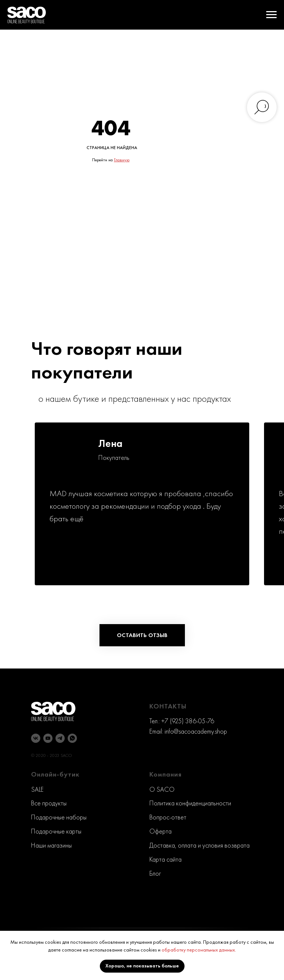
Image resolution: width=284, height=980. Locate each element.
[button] (142, 635)
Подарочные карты (56, 831)
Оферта (160, 831)
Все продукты (49, 803)
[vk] (36, 738)
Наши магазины (51, 845)
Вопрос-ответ (168, 817)
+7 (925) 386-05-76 (188, 721)
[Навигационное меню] (271, 15)
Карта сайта (165, 859)
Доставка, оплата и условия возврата (200, 845)
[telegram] (60, 738)
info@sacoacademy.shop (196, 731)
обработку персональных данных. (199, 950)
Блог (155, 873)
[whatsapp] (72, 738)
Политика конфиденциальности (190, 803)
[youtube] (48, 738)
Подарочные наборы (59, 817)
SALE (37, 789)
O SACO (162, 789)
